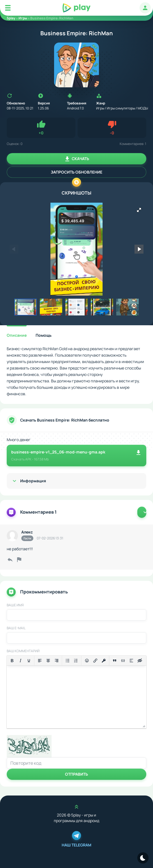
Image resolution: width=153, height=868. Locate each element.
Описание (17, 335)
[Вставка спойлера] (131, 661)
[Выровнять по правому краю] (57, 661)
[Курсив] (20, 661)
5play (11, 18)
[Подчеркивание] (29, 661)
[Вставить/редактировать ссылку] (95, 661)
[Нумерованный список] (76, 661)
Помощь (44, 335)
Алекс (27, 532)
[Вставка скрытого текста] (140, 661)
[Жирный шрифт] (12, 661)
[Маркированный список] (68, 661)
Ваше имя (15, 605)
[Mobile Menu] (8, 8)
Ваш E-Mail (16, 628)
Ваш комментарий (23, 651)
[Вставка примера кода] (123, 661)
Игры (23, 18)
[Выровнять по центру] (48, 661)
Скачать (76, 159)
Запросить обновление (76, 172)
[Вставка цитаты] (115, 661)
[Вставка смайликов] (87, 661)
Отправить (76, 774)
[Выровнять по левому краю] (40, 661)
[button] (139, 210)
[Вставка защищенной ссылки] (104, 661)
